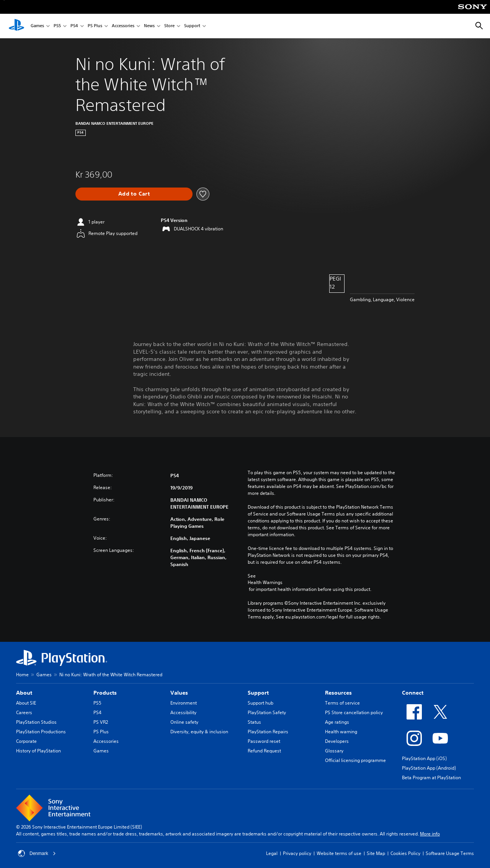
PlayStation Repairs (268, 732)
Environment (184, 703)
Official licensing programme (355, 760)
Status (254, 722)
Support (192, 26)
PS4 (74, 26)
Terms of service (342, 703)
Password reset (264, 741)
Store (169, 26)
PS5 (57, 26)
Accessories (123, 26)
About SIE (26, 703)
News (149, 26)
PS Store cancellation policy (354, 712)
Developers (337, 741)
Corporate (26, 741)
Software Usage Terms (450, 853)
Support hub (261, 703)
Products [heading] (105, 693)
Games (37, 26)
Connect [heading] (413, 693)
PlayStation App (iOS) (424, 758)
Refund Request (264, 751)
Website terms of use (339, 853)
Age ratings (337, 722)
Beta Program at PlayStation (431, 777)
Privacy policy (297, 853)
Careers (24, 712)
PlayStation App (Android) (429, 768)
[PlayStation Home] (16, 26)
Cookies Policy (405, 853)
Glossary (334, 751)
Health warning (341, 732)
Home (22, 675)
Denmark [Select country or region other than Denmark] (37, 853)
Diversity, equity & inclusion (199, 732)
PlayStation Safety (267, 712)
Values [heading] (179, 693)
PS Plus (95, 26)
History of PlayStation (38, 751)
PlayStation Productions (41, 732)
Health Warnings (265, 582)
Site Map (376, 853)
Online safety (184, 722)
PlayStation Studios (36, 722)
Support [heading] (258, 693)
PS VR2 (101, 722)
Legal (272, 853)
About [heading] (24, 693)
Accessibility (183, 712)
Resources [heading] (338, 693)
